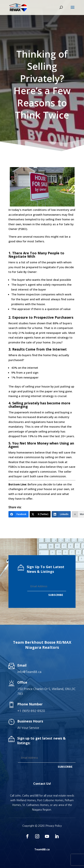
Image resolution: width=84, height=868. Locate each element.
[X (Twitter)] (40, 514)
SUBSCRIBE (56, 595)
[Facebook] (19, 514)
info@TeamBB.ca (29, 672)
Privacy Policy (54, 826)
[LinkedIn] (61, 514)
